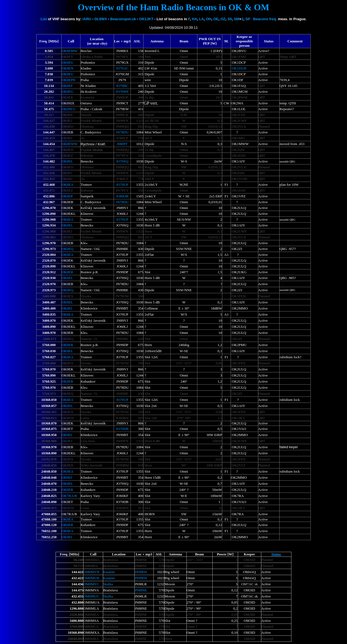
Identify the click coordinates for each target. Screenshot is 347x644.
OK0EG (68, 92)
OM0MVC (91, 584)
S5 (230, 19)
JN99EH (141, 572)
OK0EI (67, 308)
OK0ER (67, 272)
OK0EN (68, 68)
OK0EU (68, 62)
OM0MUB (91, 578)
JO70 (122, 92)
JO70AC (122, 68)
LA (201, 19)
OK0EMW (70, 51)
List (44, 19)
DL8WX (101, 19)
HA (195, 19)
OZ (223, 19)
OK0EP (67, 196)
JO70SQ (122, 161)
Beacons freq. (265, 19)
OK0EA (68, 185)
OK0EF (67, 86)
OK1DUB (239, 68)
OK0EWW (70, 144)
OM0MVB (91, 572)
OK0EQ (68, 249)
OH (209, 19)
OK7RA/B (69, 496)
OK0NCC (69, 109)
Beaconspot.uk (123, 19)
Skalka (108, 584)
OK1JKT (146, 19)
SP (248, 19)
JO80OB (122, 196)
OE (216, 19)
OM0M (91, 596)
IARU (87, 19)
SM (237, 19)
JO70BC (122, 86)
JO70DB (122, 429)
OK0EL (67, 161)
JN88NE (141, 590)
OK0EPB (68, 80)
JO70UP (122, 185)
